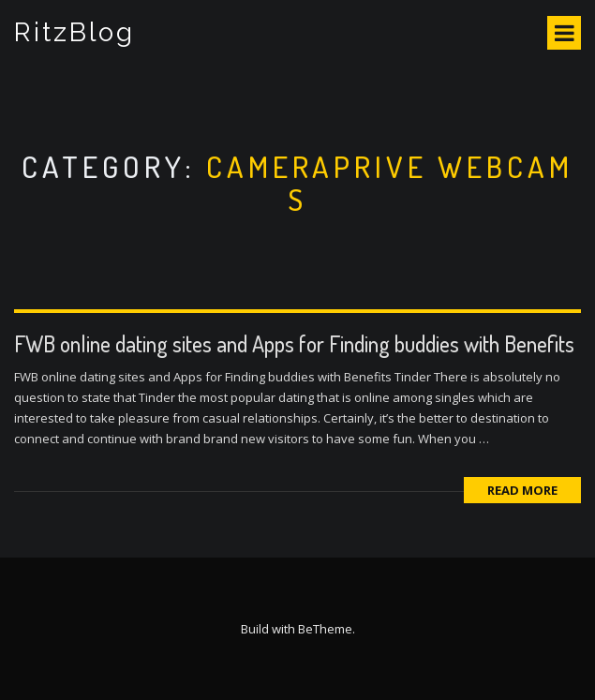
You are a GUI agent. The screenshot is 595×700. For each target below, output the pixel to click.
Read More (522, 490)
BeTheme (325, 629)
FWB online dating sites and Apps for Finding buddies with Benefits (294, 343)
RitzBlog (74, 32)
